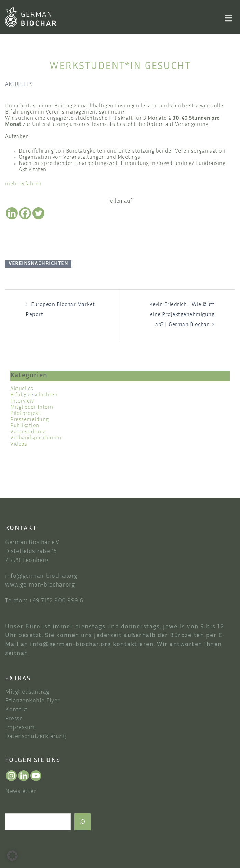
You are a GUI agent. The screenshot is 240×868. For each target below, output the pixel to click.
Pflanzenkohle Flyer (32, 701)
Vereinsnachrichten (38, 264)
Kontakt (17, 710)
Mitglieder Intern (32, 407)
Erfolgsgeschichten (34, 395)
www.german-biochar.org (40, 585)
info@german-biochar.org (41, 576)
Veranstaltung (28, 432)
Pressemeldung (30, 420)
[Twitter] (38, 213)
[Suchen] (82, 822)
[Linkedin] (12, 213)
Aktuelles (19, 85)
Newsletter (21, 792)
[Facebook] (25, 213)
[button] (12, 856)
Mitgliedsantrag (27, 692)
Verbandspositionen (36, 438)
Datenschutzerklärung (36, 737)
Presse (14, 719)
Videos (19, 444)
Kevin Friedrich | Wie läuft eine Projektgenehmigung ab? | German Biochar (182, 315)
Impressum (21, 728)
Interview (22, 401)
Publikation (25, 426)
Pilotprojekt (25, 414)
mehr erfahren (23, 184)
